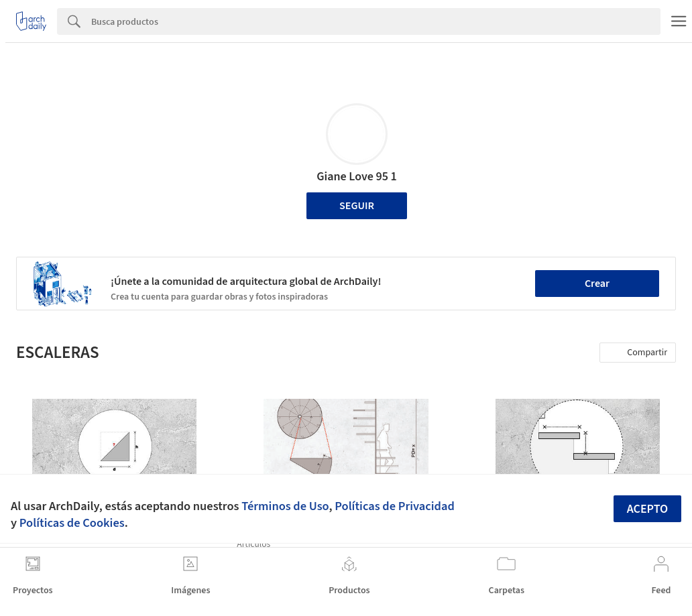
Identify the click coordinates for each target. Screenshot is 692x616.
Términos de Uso (285, 506)
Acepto (648, 509)
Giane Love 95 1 (357, 177)
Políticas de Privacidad (395, 506)
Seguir (357, 206)
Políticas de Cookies (72, 523)
